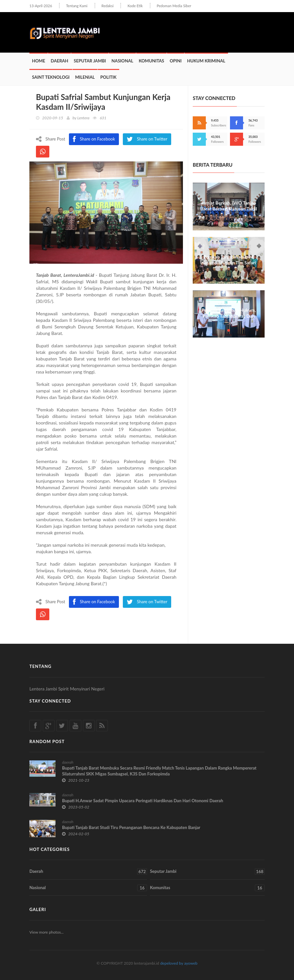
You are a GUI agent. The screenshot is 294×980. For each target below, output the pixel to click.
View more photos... (47, 932)
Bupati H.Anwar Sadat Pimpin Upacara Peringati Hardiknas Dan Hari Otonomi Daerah (143, 801)
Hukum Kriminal (206, 61)
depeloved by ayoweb (179, 963)
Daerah (59, 61)
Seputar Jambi (90, 61)
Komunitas (152, 61)
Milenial (85, 77)
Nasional (122, 61)
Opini (175, 61)
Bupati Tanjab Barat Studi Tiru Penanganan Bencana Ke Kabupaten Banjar (131, 827)
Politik (108, 77)
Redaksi (108, 6)
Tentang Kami (77, 6)
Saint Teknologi (51, 77)
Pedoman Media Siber (174, 6)
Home (39, 61)
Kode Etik (135, 6)
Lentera (83, 118)
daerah (68, 762)
